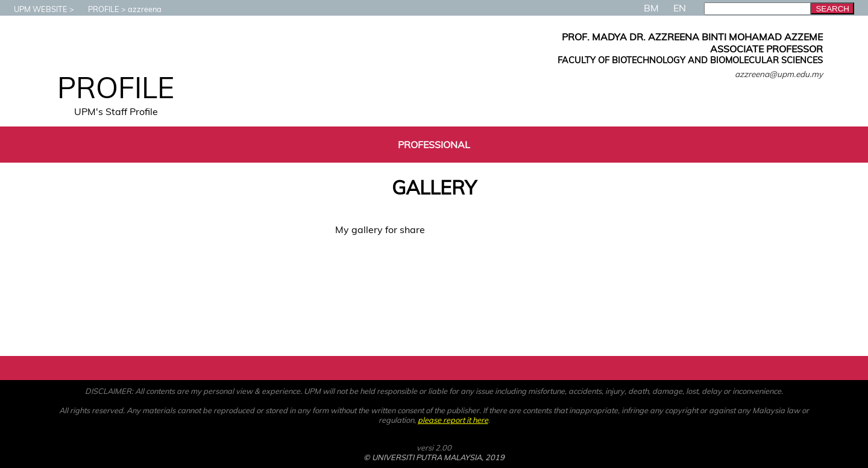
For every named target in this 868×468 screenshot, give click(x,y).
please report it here (453, 420)
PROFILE (98, 9)
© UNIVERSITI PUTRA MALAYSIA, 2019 (434, 457)
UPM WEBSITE (35, 9)
